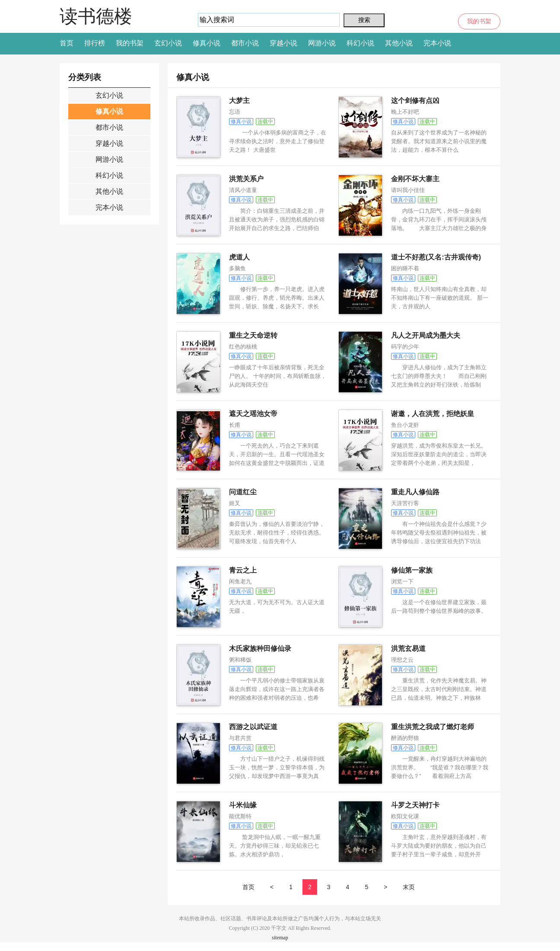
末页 (409, 887)
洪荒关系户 (246, 179)
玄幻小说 (168, 43)
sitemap (280, 938)
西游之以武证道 (253, 727)
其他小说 (399, 43)
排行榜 (95, 43)
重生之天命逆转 (253, 335)
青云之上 (243, 570)
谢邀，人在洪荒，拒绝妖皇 (433, 414)
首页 (67, 43)
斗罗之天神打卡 (415, 805)
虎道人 (239, 257)
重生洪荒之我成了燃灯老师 (433, 727)
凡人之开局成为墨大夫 (426, 335)
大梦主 (239, 101)
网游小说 (322, 43)
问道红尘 (243, 492)
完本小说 (437, 43)
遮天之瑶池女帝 (253, 414)
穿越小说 (283, 43)
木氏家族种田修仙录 (260, 648)
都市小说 (245, 43)
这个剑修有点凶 (415, 101)
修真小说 (207, 43)
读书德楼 (96, 16)
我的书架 (479, 21)
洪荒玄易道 (408, 648)
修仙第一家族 (412, 570)
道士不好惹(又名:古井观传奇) (436, 257)
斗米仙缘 (243, 805)
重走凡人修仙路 (415, 492)
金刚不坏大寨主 (415, 179)
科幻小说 (360, 43)
